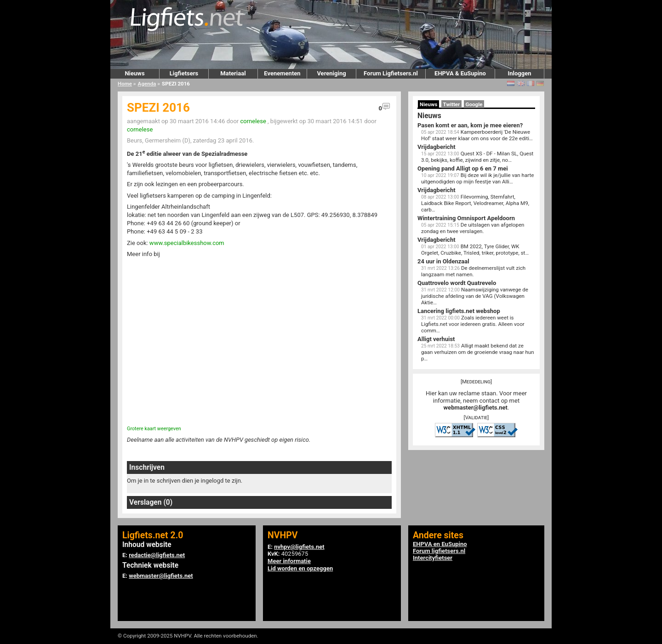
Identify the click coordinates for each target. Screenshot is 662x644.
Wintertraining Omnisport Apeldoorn (466, 218)
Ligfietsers (184, 73)
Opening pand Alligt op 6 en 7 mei (463, 168)
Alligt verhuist (436, 339)
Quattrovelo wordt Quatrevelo (457, 283)
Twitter (452, 104)
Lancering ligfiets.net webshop (459, 311)
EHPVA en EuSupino (440, 544)
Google (474, 104)
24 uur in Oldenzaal (443, 261)
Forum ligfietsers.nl (439, 551)
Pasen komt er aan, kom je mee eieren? (470, 125)
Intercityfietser (433, 558)
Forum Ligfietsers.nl (391, 73)
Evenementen (282, 73)
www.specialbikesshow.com (187, 243)
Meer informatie (289, 561)
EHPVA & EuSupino (460, 73)
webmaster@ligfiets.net (476, 407)
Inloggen (519, 73)
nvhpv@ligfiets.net (299, 547)
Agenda (147, 84)
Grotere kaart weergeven (154, 429)
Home (125, 84)
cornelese (253, 121)
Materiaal (233, 73)
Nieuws (134, 73)
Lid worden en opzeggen (300, 568)
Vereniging (331, 73)
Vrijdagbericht (437, 147)
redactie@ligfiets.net (157, 555)
